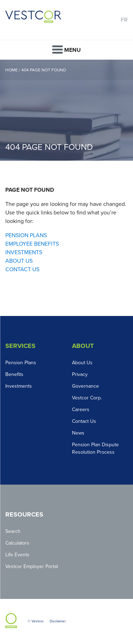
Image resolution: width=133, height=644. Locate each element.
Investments (19, 386)
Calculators (17, 543)
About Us (82, 363)
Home (12, 70)
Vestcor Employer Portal (32, 566)
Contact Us (84, 421)
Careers (81, 410)
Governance (85, 386)
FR (124, 20)
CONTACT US (22, 269)
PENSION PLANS (26, 235)
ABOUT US (19, 261)
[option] (66, 110)
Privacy (80, 374)
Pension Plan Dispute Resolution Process (95, 448)
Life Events (17, 555)
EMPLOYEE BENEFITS (32, 244)
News (78, 433)
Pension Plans (21, 363)
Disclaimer (58, 621)
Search (13, 531)
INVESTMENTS (24, 252)
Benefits (14, 374)
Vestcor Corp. (87, 398)
